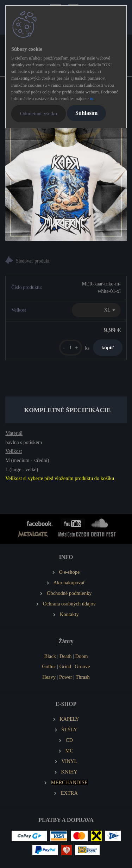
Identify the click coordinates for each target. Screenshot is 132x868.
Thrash (83, 677)
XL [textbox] (107, 310)
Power (66, 677)
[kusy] (71, 348)
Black (50, 656)
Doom (82, 656)
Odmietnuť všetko (39, 113)
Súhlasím (86, 113)
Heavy (49, 677)
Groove (82, 666)
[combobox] (96, 310)
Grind (65, 666)
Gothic (49, 666)
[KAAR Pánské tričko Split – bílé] (66, 180)
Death (65, 656)
